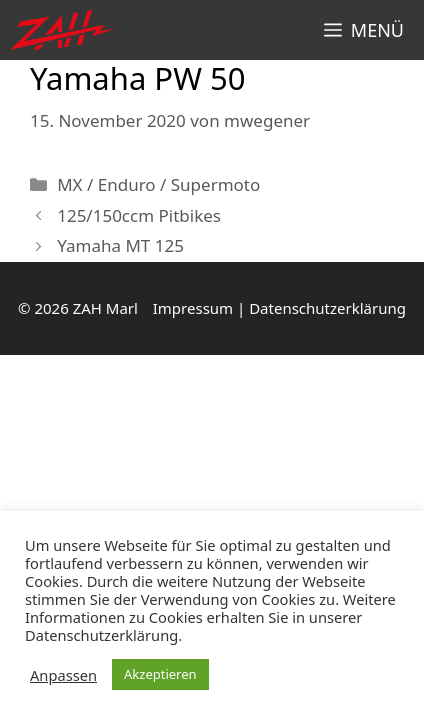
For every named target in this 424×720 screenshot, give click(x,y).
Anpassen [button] (63, 675)
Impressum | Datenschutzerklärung (279, 308)
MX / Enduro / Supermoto (158, 184)
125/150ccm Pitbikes (139, 215)
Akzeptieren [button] (160, 674)
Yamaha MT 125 (120, 245)
